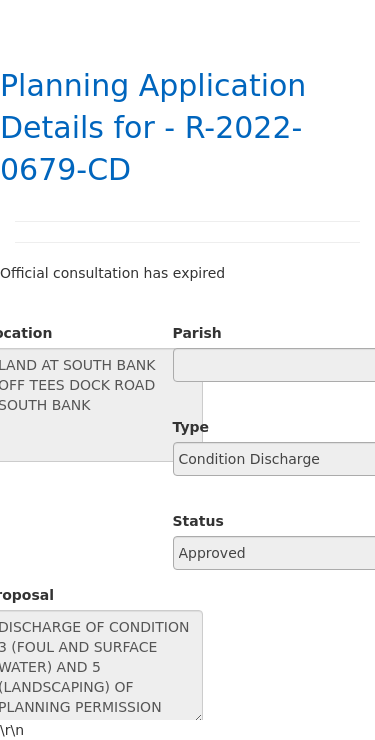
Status (198, 521)
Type (191, 427)
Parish (197, 333)
